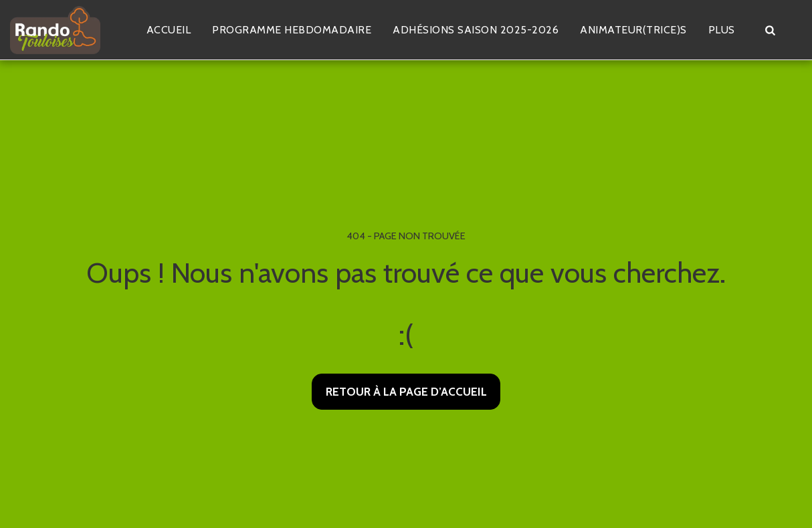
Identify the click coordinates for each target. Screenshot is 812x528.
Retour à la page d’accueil (406, 391)
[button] (770, 30)
